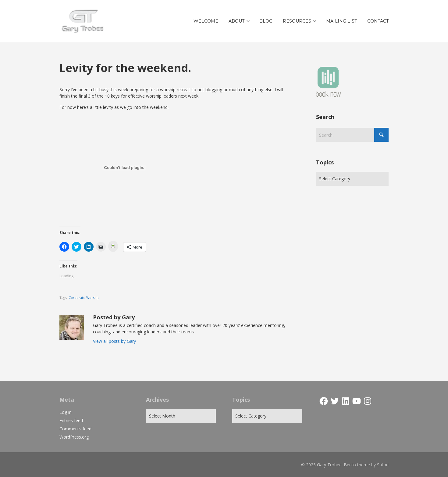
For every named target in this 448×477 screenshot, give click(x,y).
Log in (66, 412)
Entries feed (71, 420)
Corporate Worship (84, 298)
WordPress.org (74, 437)
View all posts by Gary (114, 341)
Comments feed (75, 429)
